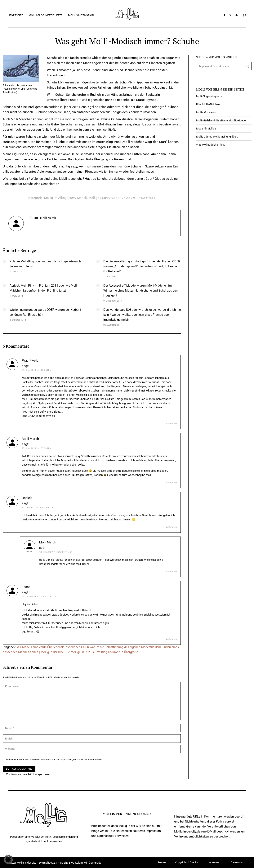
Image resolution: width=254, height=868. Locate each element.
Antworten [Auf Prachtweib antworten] (172, 424)
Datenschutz (238, 863)
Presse (162, 863)
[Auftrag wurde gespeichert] (4, 261)
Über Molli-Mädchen (208, 104)
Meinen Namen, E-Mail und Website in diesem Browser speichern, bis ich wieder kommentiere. (54, 760)
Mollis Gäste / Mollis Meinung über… (217, 137)
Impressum (214, 863)
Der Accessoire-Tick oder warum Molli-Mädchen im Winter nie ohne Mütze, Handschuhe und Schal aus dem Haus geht (141, 291)
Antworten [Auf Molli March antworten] (172, 483)
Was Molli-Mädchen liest (210, 145)
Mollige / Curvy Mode (104, 198)
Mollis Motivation (206, 112)
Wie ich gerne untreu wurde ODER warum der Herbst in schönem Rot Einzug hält (46, 312)
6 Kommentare (147, 198)
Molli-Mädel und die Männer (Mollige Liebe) (221, 120)
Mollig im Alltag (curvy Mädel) (66, 198)
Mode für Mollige (206, 129)
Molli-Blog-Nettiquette (209, 96)
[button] (8, 860)
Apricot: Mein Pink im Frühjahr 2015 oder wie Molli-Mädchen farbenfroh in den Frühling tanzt (44, 288)
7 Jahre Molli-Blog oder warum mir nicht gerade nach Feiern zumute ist (45, 264)
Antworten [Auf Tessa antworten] (172, 639)
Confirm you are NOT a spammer (27, 774)
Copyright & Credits (187, 863)
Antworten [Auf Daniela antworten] (172, 527)
